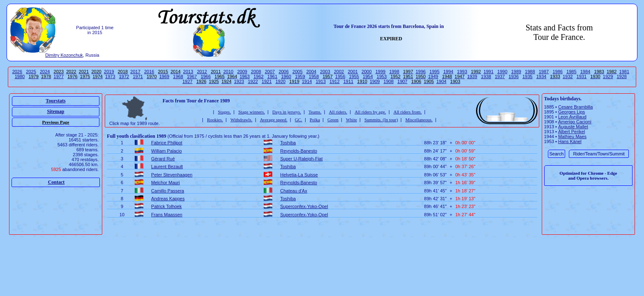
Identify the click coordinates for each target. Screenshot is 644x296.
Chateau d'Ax (294, 191)
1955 (354, 76)
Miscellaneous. (419, 120)
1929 (608, 76)
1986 (557, 72)
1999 (380, 72)
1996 (421, 72)
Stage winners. (252, 112)
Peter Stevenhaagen (172, 175)
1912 (334, 81)
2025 (31, 72)
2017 (135, 72)
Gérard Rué (163, 159)
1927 (187, 81)
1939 (472, 76)
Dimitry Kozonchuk (64, 55)
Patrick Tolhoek (166, 206)
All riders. (338, 112)
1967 (192, 76)
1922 (253, 81)
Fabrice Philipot (167, 143)
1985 (571, 72)
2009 (242, 72)
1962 (258, 76)
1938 (486, 76)
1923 (239, 81)
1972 (124, 76)
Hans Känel (570, 141)
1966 (206, 76)
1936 (513, 76)
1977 (59, 76)
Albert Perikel (572, 132)
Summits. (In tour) (381, 120)
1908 (389, 81)
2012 (202, 72)
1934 (541, 76)
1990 (502, 72)
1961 (272, 76)
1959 (300, 76)
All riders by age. (370, 112)
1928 (622, 76)
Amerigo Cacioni (575, 122)
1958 (314, 76)
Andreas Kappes (168, 199)
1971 (138, 76)
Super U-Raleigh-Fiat (301, 159)
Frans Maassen (167, 215)
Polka (315, 120)
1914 (307, 81)
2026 (17, 72)
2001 (353, 72)
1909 (375, 81)
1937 (500, 76)
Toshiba (288, 143)
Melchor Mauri (166, 183)
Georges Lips (572, 112)
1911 (348, 81)
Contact (56, 182)
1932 (568, 76)
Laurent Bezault (167, 166)
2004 (311, 72)
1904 (441, 81)
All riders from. (408, 112)
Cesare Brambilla (575, 107)
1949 (433, 76)
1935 (527, 76)
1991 (488, 72)
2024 (45, 72)
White (351, 120)
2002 (339, 72)
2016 (149, 72)
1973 (110, 76)
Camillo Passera (168, 191)
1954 (368, 76)
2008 (256, 72)
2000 (366, 72)
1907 (402, 81)
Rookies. (215, 120)
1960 (286, 76)
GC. (299, 120)
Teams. (315, 112)
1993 (462, 72)
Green (333, 120)
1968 (178, 76)
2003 (325, 72)
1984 (585, 72)
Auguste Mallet (573, 127)
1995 (435, 72)
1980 (20, 76)
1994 (448, 72)
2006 (283, 72)
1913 (321, 81)
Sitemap (55, 111)
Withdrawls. (241, 120)
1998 (394, 72)
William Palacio (167, 151)
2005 (297, 72)
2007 (270, 72)
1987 (544, 72)
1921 (267, 81)
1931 (582, 76)
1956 (340, 76)
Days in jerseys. (287, 112)
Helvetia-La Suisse (299, 175)
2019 (109, 72)
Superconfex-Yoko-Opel (304, 206)
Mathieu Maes (572, 136)
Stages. (224, 112)
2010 (228, 72)
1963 (245, 76)
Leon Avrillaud (572, 117)
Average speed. (274, 120)
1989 (516, 72)
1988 (530, 72)
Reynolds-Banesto (299, 151)
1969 (164, 76)
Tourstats (55, 101)
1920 (281, 81)
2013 (188, 72)
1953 (382, 76)
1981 (624, 72)
